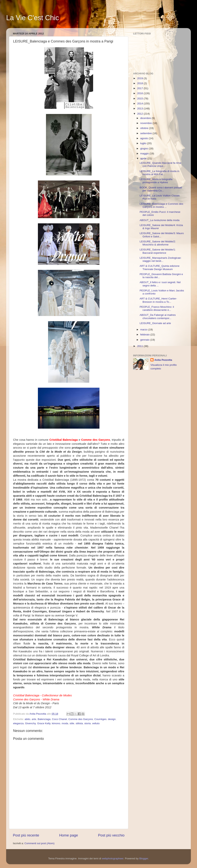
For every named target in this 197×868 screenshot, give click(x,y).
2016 (140, 93)
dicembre (146, 118)
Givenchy (30, 723)
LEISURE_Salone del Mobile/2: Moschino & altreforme (158, 243)
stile (72, 723)
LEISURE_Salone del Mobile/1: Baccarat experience (158, 251)
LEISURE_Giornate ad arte (155, 323)
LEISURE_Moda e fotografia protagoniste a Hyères (156, 181)
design (112, 719)
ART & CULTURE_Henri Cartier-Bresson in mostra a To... (158, 300)
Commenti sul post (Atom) (39, 843)
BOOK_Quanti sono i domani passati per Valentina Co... (161, 189)
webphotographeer (113, 858)
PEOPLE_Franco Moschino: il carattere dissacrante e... (157, 308)
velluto (96, 723)
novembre (146, 123)
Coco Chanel (59, 719)
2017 (140, 88)
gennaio (145, 340)
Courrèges (101, 719)
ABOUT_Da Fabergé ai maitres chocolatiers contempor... (158, 316)
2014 (140, 104)
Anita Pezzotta (163, 360)
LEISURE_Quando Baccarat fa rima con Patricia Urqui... (160, 164)
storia (87, 723)
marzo (144, 330)
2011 (140, 346)
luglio (144, 143)
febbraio (145, 335)
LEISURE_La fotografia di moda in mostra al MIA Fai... (159, 173)
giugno (144, 148)
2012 (140, 114)
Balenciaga (44, 719)
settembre (146, 133)
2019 (140, 78)
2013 (140, 108)
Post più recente (26, 835)
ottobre (145, 128)
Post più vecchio (111, 835)
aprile (144, 158)
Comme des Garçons (81, 719)
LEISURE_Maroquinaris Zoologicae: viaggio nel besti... (161, 259)
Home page (69, 835)
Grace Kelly (44, 723)
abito (27, 719)
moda (65, 723)
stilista (79, 723)
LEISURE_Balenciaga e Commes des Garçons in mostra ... (162, 205)
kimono (56, 723)
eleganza (18, 723)
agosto (144, 138)
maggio (145, 153)
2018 (140, 83)
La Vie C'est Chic (33, 18)
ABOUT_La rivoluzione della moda (160, 220)
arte (34, 719)
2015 (140, 99)
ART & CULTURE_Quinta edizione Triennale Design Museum (160, 267)
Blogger (144, 858)
